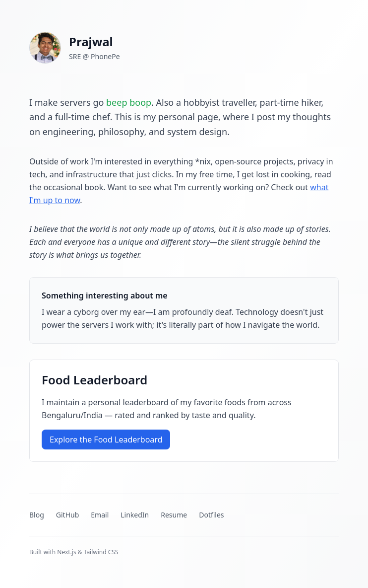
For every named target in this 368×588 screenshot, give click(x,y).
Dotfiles (211, 515)
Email (100, 515)
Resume (174, 515)
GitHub (68, 515)
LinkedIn (135, 515)
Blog (37, 515)
